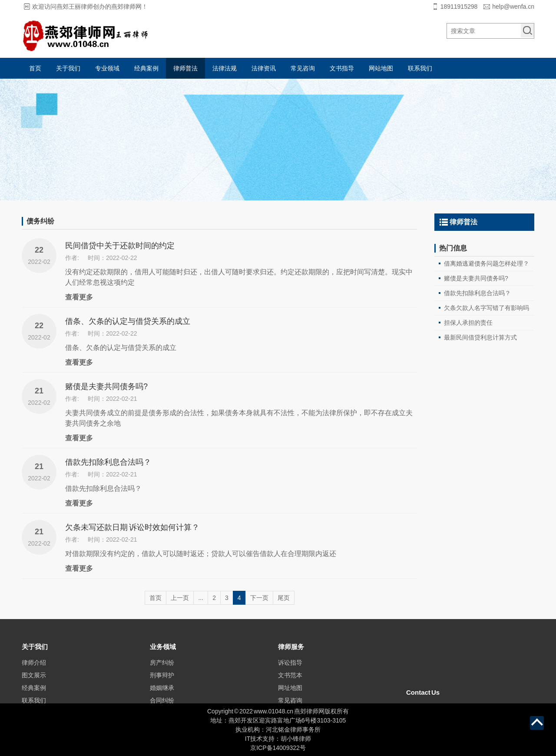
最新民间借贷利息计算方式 (480, 337)
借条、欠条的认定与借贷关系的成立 (128, 321)
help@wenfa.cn (513, 7)
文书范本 (290, 696)
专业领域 (107, 68)
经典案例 (146, 68)
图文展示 (34, 696)
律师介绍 (34, 684)
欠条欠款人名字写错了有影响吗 (486, 308)
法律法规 (225, 68)
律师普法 (185, 68)
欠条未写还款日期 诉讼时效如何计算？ (132, 527)
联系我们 (420, 68)
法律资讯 (264, 68)
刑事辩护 (162, 696)
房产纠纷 (162, 684)
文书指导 (342, 68)
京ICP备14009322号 (278, 748)
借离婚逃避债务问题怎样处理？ (486, 263)
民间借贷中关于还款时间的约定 (120, 246)
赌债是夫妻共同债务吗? (106, 386)
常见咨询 (303, 68)
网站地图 (381, 68)
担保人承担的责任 (468, 323)
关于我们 (68, 68)
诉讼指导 (290, 684)
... (201, 598)
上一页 (180, 598)
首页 (35, 68)
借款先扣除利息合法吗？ (108, 462)
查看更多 (79, 297)
